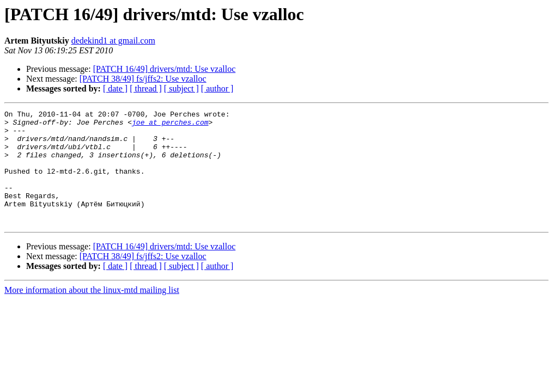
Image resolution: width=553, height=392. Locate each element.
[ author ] (217, 88)
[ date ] (115, 88)
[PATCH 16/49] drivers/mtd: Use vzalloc (165, 69)
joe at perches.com (170, 125)
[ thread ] (146, 88)
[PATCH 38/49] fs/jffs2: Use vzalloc (143, 79)
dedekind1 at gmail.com (113, 41)
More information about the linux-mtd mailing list (92, 313)
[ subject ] (181, 88)
